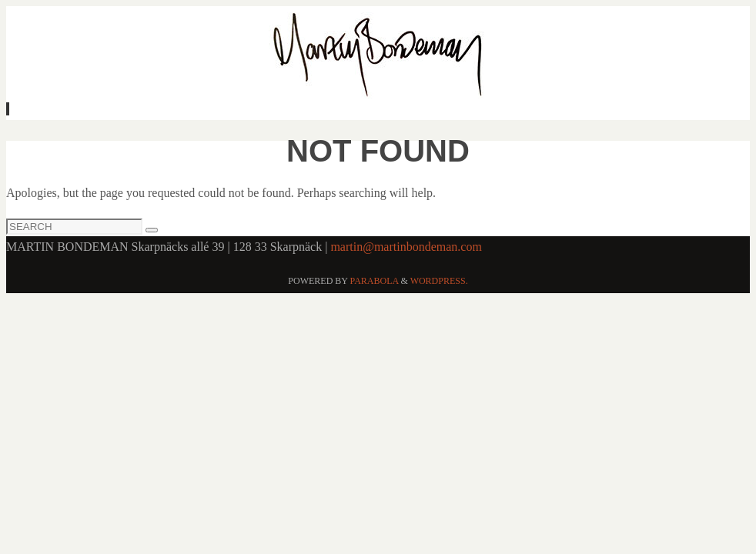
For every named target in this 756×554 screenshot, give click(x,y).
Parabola (375, 281)
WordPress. (439, 281)
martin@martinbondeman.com (406, 247)
